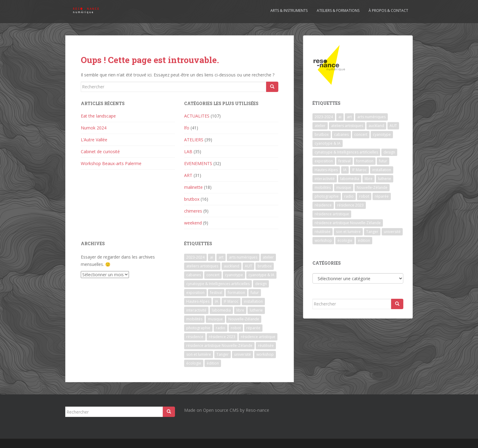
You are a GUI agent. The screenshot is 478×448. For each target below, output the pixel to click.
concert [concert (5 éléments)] (213, 275)
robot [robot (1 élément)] (236, 328)
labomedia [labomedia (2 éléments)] (221, 310)
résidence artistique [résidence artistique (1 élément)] (258, 337)
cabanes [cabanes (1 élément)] (194, 275)
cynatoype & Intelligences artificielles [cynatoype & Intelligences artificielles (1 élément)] (218, 284)
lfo (187, 128)
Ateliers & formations (338, 11)
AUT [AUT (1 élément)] (248, 266)
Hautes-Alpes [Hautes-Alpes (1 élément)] (198, 301)
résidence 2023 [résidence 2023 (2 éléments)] (222, 337)
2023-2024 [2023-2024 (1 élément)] (195, 257)
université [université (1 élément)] (243, 354)
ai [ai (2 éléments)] (212, 257)
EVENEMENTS (198, 163)
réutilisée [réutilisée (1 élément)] (266, 346)
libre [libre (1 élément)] (240, 310)
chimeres (193, 211)
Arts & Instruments (289, 11)
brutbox (192, 199)
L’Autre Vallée (94, 140)
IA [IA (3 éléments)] (217, 301)
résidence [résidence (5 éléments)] (195, 337)
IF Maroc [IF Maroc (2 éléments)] (231, 301)
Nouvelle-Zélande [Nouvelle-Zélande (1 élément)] (244, 319)
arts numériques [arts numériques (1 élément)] (243, 257)
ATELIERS (194, 140)
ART (188, 175)
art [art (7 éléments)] (221, 257)
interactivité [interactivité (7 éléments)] (196, 310)
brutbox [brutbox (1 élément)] (265, 266)
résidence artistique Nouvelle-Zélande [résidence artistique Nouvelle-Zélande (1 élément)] (219, 346)
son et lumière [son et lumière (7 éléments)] (199, 354)
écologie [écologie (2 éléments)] (194, 363)
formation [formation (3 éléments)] (236, 293)
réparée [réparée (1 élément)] (253, 328)
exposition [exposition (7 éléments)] (195, 293)
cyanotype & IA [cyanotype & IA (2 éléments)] (261, 275)
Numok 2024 (94, 128)
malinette (193, 187)
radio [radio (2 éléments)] (221, 328)
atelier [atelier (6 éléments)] (268, 257)
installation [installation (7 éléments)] (253, 301)
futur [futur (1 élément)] (255, 293)
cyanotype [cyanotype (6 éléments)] (234, 275)
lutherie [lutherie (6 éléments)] (256, 310)
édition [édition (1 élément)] (213, 363)
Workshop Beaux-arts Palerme (111, 163)
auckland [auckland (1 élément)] (232, 266)
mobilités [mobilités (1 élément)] (194, 319)
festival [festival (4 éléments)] (216, 293)
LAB (188, 152)
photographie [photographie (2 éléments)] (198, 328)
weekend (193, 223)
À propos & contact (388, 11)
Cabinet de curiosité (100, 152)
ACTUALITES (197, 116)
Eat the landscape (98, 116)
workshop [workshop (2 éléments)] (265, 354)
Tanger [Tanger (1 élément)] (223, 354)
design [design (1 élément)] (261, 284)
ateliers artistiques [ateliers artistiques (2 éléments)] (202, 266)
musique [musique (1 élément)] (215, 319)
